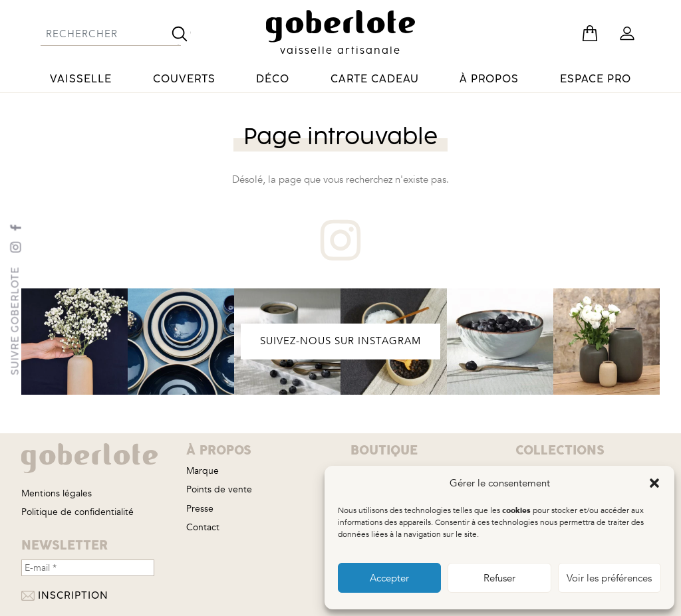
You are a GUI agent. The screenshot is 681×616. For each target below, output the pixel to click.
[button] (654, 483)
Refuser (499, 578)
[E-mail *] (88, 568)
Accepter (389, 578)
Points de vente (219, 489)
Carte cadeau (375, 79)
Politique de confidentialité (77, 512)
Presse (200, 509)
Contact (203, 527)
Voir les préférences (609, 578)
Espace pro (596, 79)
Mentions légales (57, 493)
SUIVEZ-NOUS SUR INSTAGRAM (340, 341)
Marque (203, 471)
